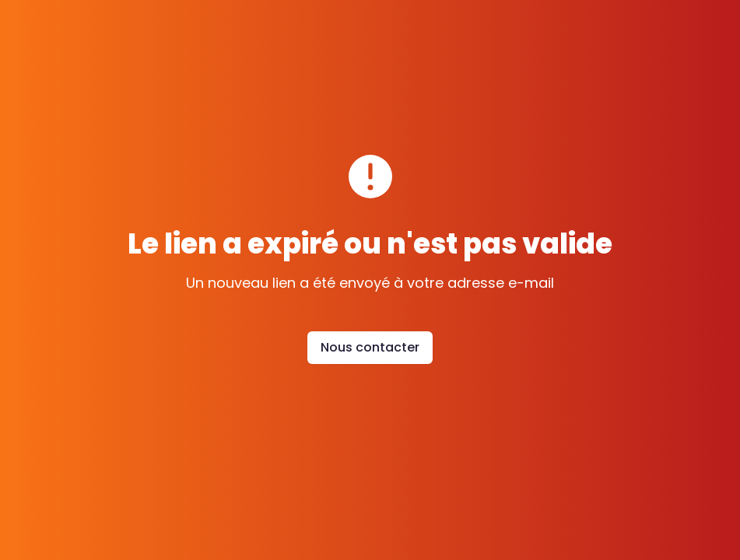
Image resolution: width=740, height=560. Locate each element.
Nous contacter (370, 347)
